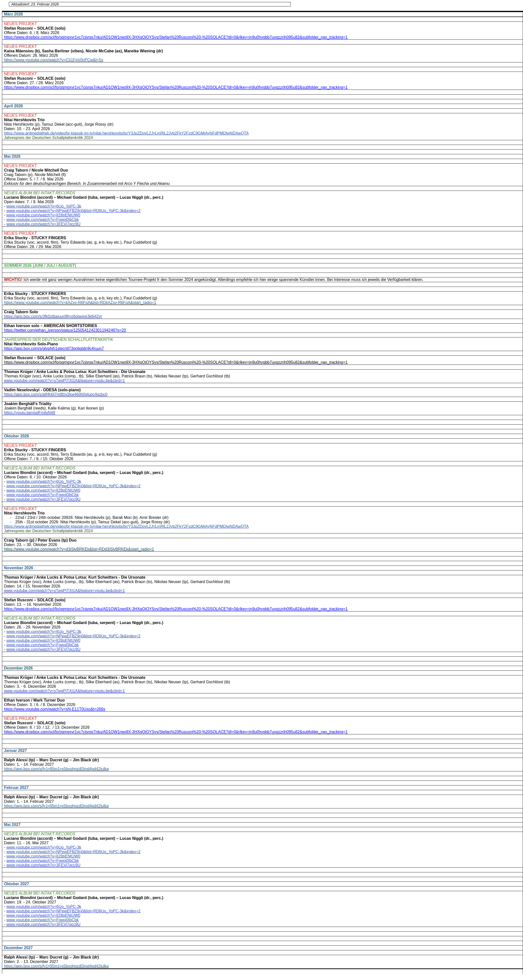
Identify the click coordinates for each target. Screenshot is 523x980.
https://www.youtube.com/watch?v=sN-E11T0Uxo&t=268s (55, 709)
